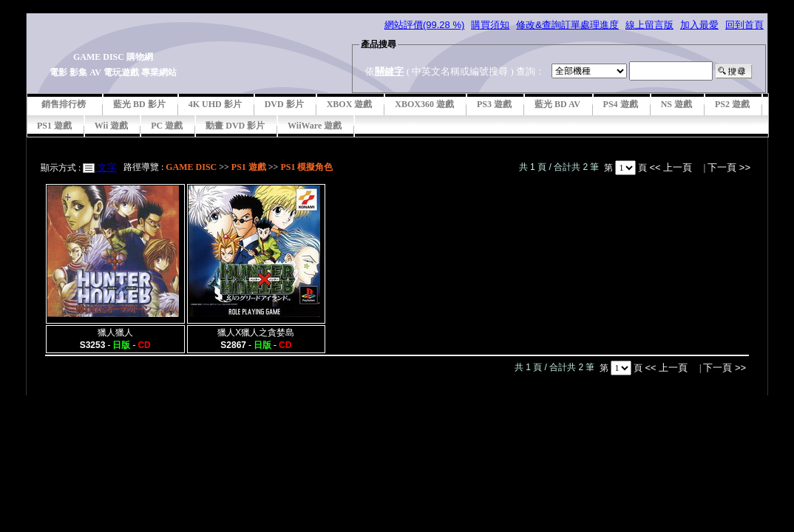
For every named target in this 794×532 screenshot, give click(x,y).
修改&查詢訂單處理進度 (567, 25)
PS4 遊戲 (621, 104)
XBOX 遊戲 (350, 104)
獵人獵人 (115, 332)
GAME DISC (191, 167)
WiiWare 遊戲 (315, 126)
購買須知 (490, 25)
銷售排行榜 (64, 104)
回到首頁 (744, 25)
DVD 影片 (284, 104)
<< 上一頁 (672, 167)
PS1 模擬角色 (306, 167)
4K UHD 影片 (215, 104)
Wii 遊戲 (111, 126)
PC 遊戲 (167, 126)
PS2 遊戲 (732, 104)
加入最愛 (699, 25)
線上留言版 (649, 25)
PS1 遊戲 (54, 126)
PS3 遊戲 (494, 104)
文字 (106, 167)
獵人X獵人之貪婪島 (256, 332)
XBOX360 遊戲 (424, 104)
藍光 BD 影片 (139, 104)
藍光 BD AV (557, 104)
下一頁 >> (729, 167)
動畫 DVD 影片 (235, 126)
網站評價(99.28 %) (424, 25)
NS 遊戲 (676, 104)
